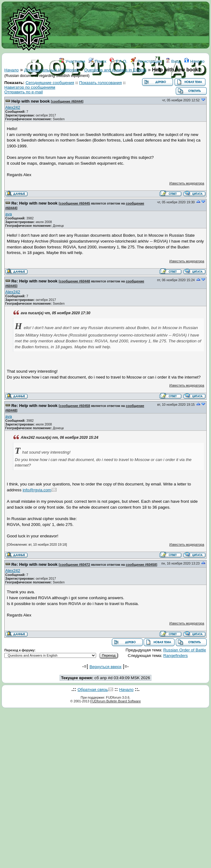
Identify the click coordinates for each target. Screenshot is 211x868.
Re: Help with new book (35, 203)
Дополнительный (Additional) (51, 70)
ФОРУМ (86, 89)
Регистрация (146, 61)
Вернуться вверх (106, 667)
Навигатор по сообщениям (30, 87)
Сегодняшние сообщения (50, 83)
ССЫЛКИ (119, 89)
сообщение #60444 (67, 101)
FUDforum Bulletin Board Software (115, 701)
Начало (194, 61)
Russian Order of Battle (185, 650)
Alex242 (13, 107)
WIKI (102, 89)
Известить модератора (187, 183)
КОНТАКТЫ (144, 89)
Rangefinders (175, 656)
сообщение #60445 (75, 203)
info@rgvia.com (37, 490)
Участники (72, 61)
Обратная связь (93, 690)
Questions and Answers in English (116, 70)
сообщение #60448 (75, 281)
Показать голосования (100, 83)
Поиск (97, 61)
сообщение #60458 (75, 406)
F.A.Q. (118, 61)
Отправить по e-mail (23, 92)
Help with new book (31, 101)
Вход (173, 61)
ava (9, 214)
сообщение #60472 (75, 565)
